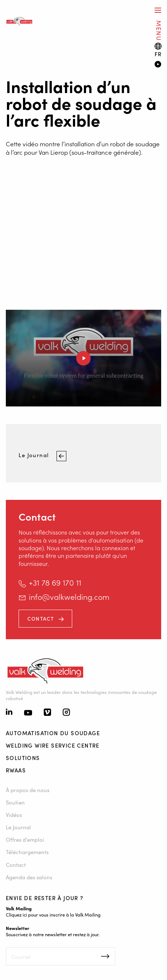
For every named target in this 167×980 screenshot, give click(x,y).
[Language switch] (158, 50)
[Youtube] (28, 713)
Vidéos (14, 815)
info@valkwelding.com (69, 597)
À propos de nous (28, 790)
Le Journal (35, 455)
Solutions (23, 758)
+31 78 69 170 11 (55, 582)
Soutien (15, 802)
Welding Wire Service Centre (53, 745)
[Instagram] (66, 713)
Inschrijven (105, 956)
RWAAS (16, 770)
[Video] (158, 65)
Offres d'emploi (25, 839)
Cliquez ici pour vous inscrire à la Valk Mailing (53, 914)
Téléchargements (27, 852)
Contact (41, 618)
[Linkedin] (9, 713)
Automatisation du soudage (53, 733)
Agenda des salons (29, 877)
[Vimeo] (47, 713)
